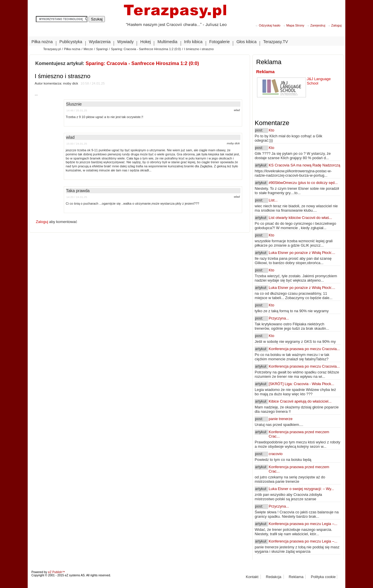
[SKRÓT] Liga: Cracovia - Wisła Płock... (301, 384)
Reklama (265, 72)
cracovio (276, 454)
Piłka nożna (72, 49)
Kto (271, 130)
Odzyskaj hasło (270, 25)
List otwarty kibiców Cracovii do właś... (300, 218)
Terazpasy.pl (52, 49)
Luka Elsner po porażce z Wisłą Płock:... (302, 253)
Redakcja (273, 577)
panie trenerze (281, 419)
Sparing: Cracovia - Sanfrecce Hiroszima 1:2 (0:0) (146, 49)
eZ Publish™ (57, 572)
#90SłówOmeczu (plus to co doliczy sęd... (303, 183)
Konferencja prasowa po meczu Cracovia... (304, 349)
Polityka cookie (323, 577)
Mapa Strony (295, 25)
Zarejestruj (318, 25)
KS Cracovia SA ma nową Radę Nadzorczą (304, 165)
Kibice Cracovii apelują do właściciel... (300, 401)
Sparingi (102, 49)
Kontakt (252, 577)
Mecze (88, 49)
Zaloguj (337, 25)
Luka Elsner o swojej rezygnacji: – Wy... (301, 489)
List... (273, 200)
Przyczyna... (279, 318)
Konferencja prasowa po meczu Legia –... (303, 524)
